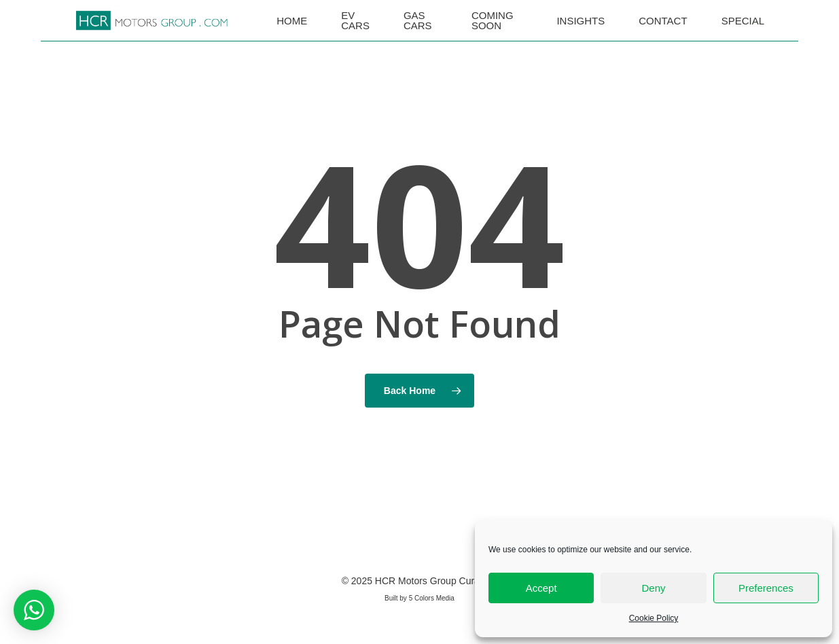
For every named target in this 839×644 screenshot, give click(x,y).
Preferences (766, 588)
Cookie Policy (654, 618)
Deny (653, 588)
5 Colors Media (432, 598)
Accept (541, 588)
